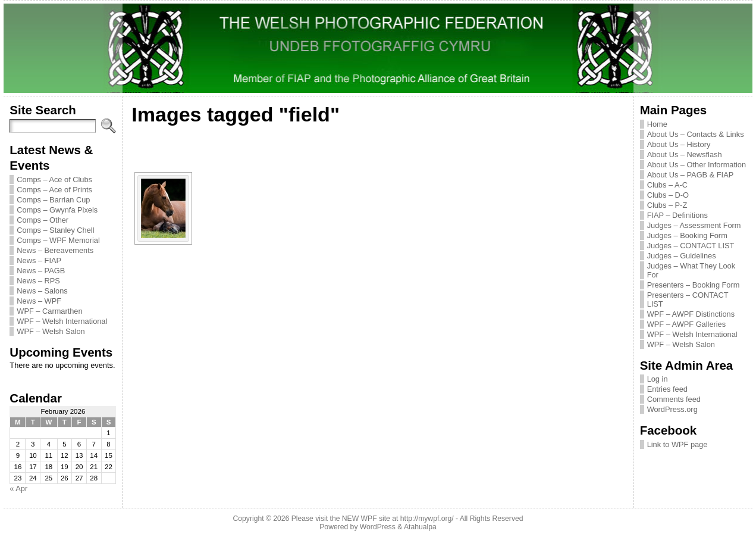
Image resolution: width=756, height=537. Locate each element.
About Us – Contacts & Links (696, 134)
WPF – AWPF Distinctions (691, 314)
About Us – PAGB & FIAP (691, 175)
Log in (658, 379)
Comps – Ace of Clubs (54, 179)
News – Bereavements (55, 250)
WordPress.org (672, 409)
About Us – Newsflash (685, 154)
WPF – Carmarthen (49, 311)
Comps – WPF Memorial (58, 240)
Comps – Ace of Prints (54, 190)
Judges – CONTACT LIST (691, 246)
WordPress (378, 527)
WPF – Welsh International (62, 321)
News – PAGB (41, 271)
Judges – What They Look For (691, 270)
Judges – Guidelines (682, 256)
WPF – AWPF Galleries (687, 324)
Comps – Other (43, 220)
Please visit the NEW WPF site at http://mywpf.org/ (373, 519)
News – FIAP (39, 260)
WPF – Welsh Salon (51, 331)
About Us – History (679, 144)
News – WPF (39, 301)
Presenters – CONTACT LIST (688, 299)
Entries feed (667, 389)
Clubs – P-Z (667, 205)
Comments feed (674, 399)
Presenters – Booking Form (694, 285)
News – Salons (42, 291)
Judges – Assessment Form (694, 225)
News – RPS (38, 281)
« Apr (18, 488)
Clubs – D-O (668, 195)
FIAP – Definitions (677, 215)
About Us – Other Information (697, 165)
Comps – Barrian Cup (53, 200)
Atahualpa (420, 527)
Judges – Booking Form (687, 235)
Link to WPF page (677, 444)
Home (657, 124)
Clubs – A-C (667, 185)
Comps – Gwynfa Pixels (57, 210)
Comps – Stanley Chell (55, 230)
